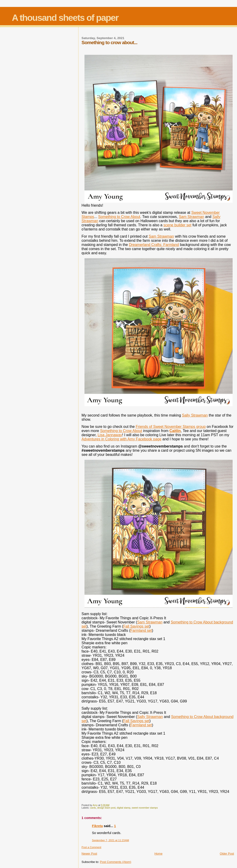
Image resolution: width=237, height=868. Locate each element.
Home (158, 854)
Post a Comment (91, 847)
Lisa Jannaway (110, 435)
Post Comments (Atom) (116, 862)
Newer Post (89, 854)
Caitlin (175, 431)
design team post (106, 808)
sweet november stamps (145, 808)
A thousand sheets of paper (65, 18)
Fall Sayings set (136, 626)
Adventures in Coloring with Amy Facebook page (121, 439)
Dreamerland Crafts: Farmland (154, 245)
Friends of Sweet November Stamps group (171, 427)
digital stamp (124, 808)
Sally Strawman (195, 415)
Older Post (227, 854)
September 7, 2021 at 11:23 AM (110, 840)
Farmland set (141, 630)
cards (93, 808)
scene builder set (177, 225)
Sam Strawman (192, 217)
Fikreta (97, 826)
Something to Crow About (119, 217)
